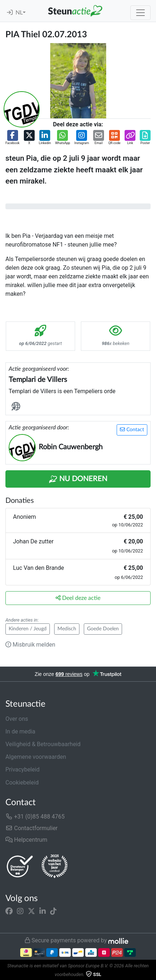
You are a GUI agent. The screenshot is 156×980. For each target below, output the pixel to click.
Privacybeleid (22, 769)
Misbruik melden (30, 645)
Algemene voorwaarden (36, 757)
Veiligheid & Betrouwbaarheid (43, 744)
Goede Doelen (103, 629)
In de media (20, 731)
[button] (12, 138)
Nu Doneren (78, 479)
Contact (132, 430)
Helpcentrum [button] (26, 840)
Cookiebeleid (22, 783)
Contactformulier (32, 828)
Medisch (67, 629)
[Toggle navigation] (140, 13)
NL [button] (19, 13)
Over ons (17, 719)
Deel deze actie (78, 598)
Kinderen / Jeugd (28, 629)
